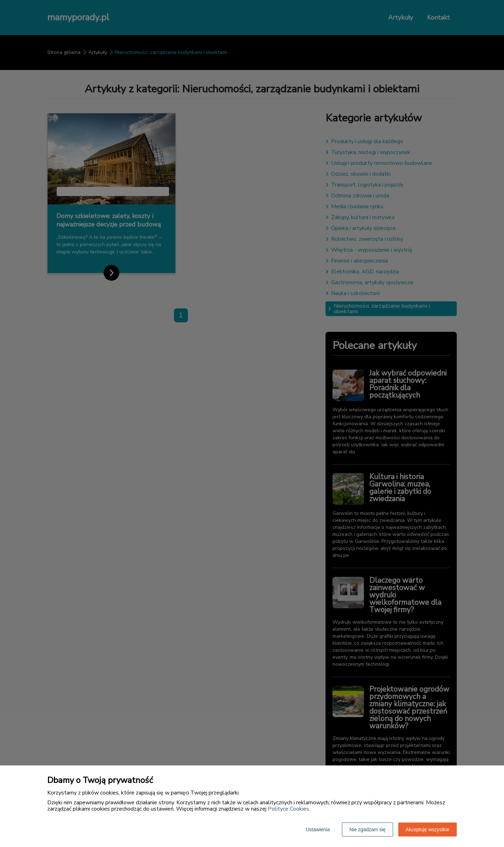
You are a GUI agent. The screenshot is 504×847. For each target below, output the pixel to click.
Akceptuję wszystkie (428, 829)
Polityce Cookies (288, 809)
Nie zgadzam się (367, 829)
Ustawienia (318, 829)
